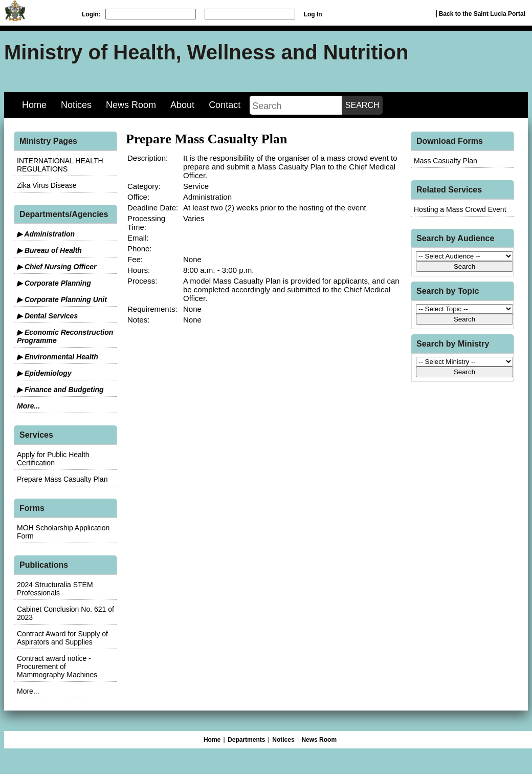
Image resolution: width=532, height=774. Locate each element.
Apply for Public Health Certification (53, 459)
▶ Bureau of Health (49, 250)
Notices (76, 105)
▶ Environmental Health (58, 357)
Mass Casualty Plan (446, 161)
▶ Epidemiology (44, 373)
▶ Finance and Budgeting (60, 390)
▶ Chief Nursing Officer (57, 267)
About (182, 105)
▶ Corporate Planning (54, 283)
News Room (131, 105)
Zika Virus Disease (47, 185)
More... (28, 406)
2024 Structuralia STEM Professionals (55, 589)
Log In (313, 14)
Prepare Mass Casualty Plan (62, 479)
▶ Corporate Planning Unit (62, 299)
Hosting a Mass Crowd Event (460, 209)
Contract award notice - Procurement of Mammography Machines (57, 666)
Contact (225, 105)
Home (34, 105)
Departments (246, 740)
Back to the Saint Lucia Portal (482, 14)
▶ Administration (46, 234)
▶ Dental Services (47, 316)
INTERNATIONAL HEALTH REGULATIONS (60, 165)
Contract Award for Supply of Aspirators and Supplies (62, 638)
